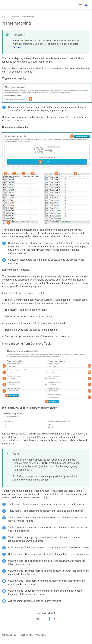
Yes (37, 619)
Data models (14, 17)
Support (17, 47)
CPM (4, 17)
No (55, 619)
